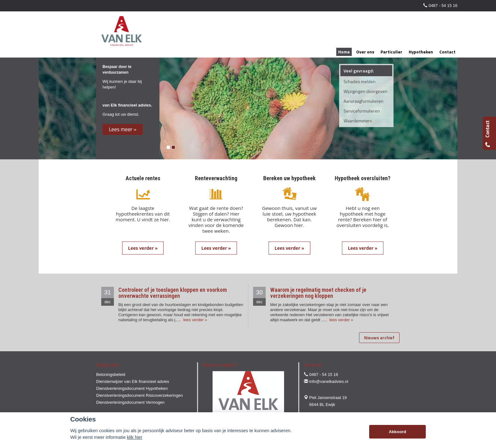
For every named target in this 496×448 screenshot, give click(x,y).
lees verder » (195, 320)
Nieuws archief (379, 338)
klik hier (135, 437)
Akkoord (397, 432)
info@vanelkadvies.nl (329, 381)
